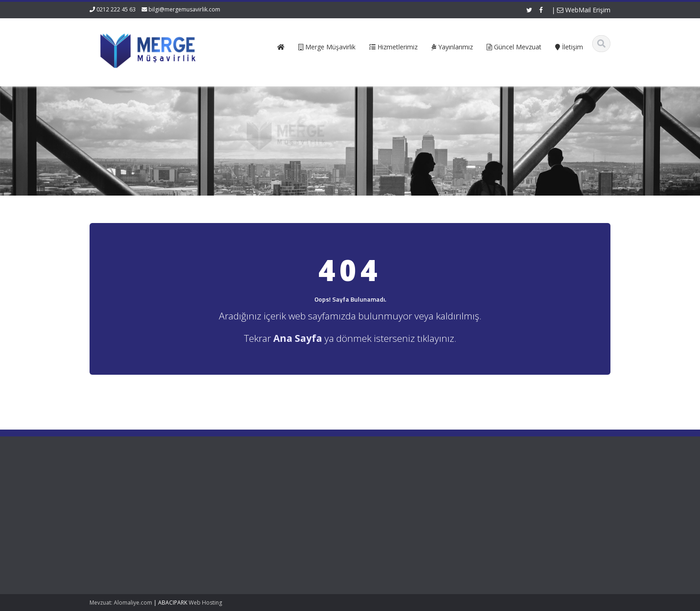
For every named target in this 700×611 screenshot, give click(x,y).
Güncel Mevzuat (256, 513)
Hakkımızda (250, 495)
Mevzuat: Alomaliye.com (121, 603)
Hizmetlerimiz (252, 504)
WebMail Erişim (584, 10)
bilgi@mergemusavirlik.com (184, 9)
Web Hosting (205, 603)
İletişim (243, 521)
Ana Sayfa (248, 487)
